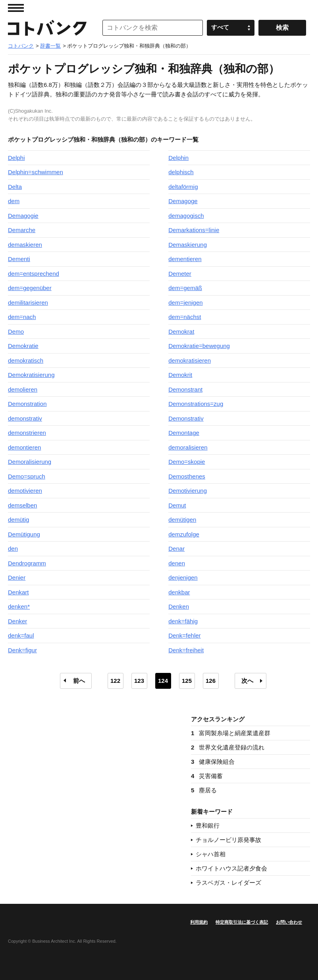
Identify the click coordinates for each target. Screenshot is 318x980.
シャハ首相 (211, 854)
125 (187, 681)
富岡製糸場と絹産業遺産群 (231, 733)
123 (139, 681)
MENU (16, 8)
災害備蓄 (207, 776)
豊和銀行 (208, 825)
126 (211, 681)
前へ (79, 681)
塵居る (204, 790)
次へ (247, 681)
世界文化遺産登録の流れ (228, 747)
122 (115, 681)
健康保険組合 (213, 762)
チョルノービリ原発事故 (228, 840)
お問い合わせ (289, 922)
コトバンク (47, 28)
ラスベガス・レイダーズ (228, 883)
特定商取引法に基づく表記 (242, 922)
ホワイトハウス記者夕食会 (231, 868)
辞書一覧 (50, 46)
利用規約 (199, 922)
